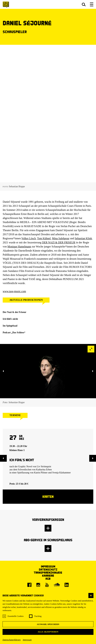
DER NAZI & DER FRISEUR (59, 242)
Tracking (38, 616)
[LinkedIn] (67, 585)
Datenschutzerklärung (12, 640)
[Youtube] (47, 585)
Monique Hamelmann (19, 247)
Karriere (48, 576)
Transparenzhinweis (48, 573)
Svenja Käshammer (61, 473)
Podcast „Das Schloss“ (14, 333)
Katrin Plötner (41, 473)
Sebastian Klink (83, 238)
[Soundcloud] (57, 585)
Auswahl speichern (48, 624)
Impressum (27, 640)
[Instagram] (38, 585)
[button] (84, 4)
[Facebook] (29, 585)
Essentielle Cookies (16, 616)
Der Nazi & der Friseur (14, 312)
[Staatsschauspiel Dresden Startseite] (6, 4)
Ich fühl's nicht (10, 319)
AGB (48, 579)
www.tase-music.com (14, 291)
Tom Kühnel (44, 238)
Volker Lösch (28, 238)
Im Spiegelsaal (10, 326)
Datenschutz (48, 569)
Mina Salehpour (61, 238)
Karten (48, 497)
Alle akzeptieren (48, 632)
